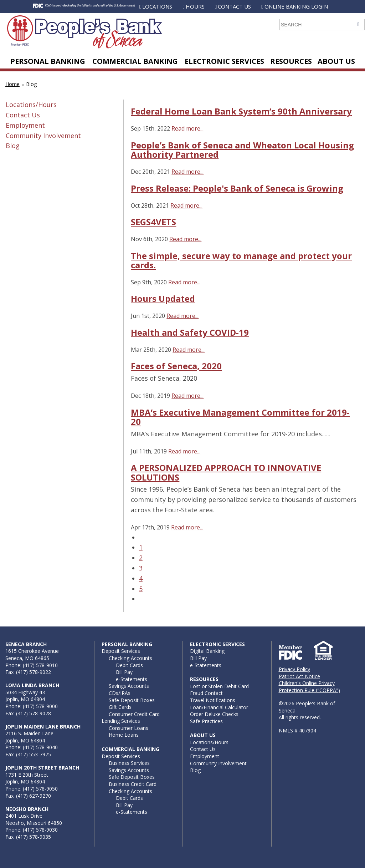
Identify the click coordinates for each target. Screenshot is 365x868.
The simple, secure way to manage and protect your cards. (241, 260)
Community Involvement (43, 136)
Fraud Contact (206, 693)
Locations (157, 6)
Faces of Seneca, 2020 (176, 366)
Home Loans (124, 735)
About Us (336, 61)
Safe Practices (206, 721)
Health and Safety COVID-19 (190, 332)
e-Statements (132, 679)
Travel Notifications (213, 700)
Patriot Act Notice (299, 676)
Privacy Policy (294, 669)
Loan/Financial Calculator (219, 707)
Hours (195, 6)
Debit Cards (129, 665)
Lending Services (121, 721)
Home (12, 84)
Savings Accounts (129, 686)
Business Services (129, 763)
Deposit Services (121, 651)
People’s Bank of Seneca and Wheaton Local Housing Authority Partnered (242, 150)
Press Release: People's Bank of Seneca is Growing (237, 188)
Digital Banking (207, 651)
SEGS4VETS (153, 222)
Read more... (187, 128)
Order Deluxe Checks (214, 714)
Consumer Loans (128, 728)
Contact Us (234, 6)
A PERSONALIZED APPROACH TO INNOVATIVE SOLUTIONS (226, 472)
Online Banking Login (296, 6)
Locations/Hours (31, 105)
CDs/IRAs (120, 693)
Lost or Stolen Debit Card (219, 686)
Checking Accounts (130, 658)
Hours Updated (163, 298)
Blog (31, 84)
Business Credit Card (133, 784)
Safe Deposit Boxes (132, 700)
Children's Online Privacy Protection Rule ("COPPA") (309, 687)
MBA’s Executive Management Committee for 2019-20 (240, 417)
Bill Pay (124, 672)
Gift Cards (120, 707)
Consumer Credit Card (134, 714)
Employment (25, 125)
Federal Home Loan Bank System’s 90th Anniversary (241, 111)
